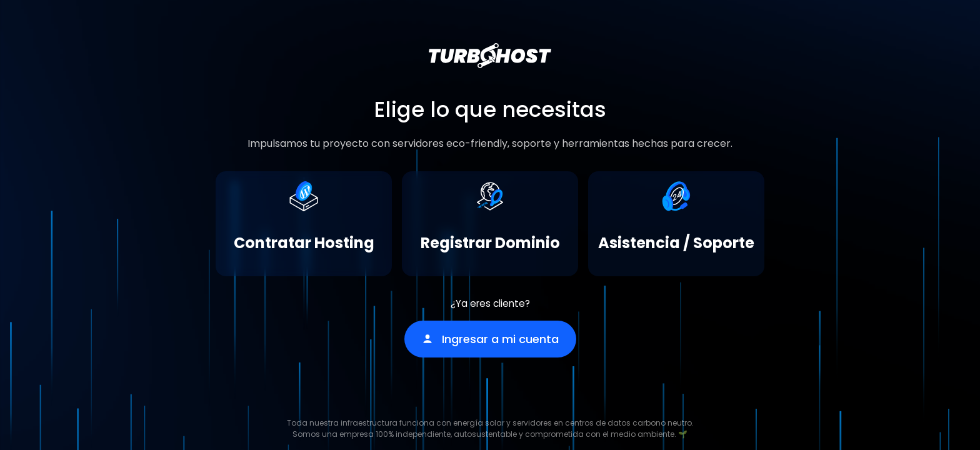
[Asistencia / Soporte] (676, 224)
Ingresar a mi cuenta (490, 339)
